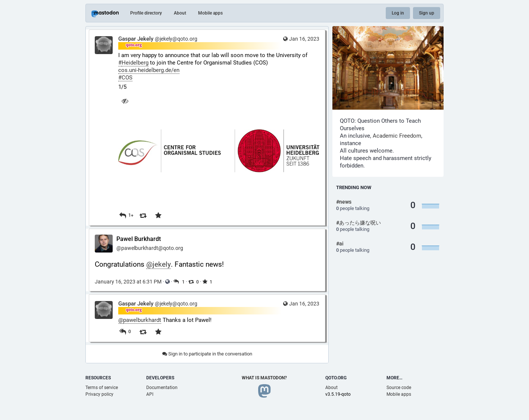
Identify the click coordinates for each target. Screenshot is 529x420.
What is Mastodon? (264, 378)
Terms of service (102, 388)
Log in (398, 13)
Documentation (162, 388)
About (180, 13)
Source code (399, 388)
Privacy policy (99, 394)
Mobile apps (210, 13)
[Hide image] (125, 101)
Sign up (427, 13)
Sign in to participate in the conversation (207, 354)
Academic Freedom (397, 136)
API (150, 394)
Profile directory (146, 13)
